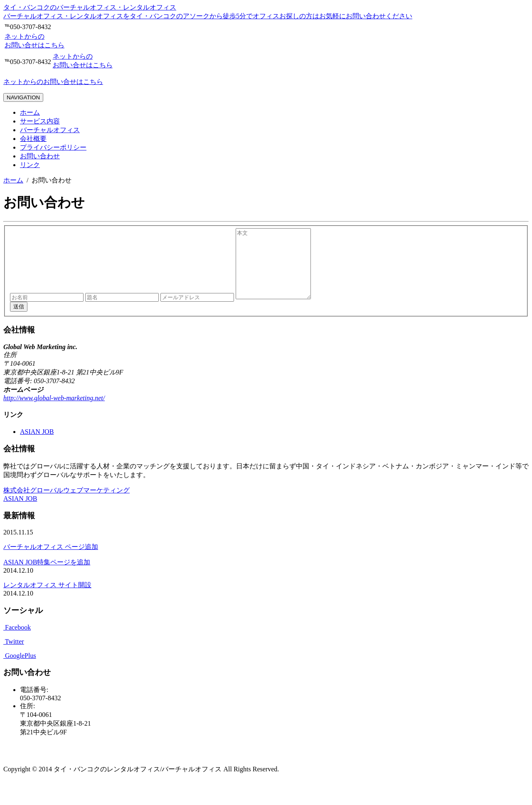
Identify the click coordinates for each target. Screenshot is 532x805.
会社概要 (33, 139)
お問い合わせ (40, 156)
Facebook (17, 641)
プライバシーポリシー (53, 147)
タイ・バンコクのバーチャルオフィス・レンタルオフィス (90, 7)
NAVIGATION (23, 97)
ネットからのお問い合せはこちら (53, 82)
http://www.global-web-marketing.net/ (54, 412)
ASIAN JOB (37, 445)
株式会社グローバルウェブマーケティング (66, 504)
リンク (30, 165)
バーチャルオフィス (50, 130)
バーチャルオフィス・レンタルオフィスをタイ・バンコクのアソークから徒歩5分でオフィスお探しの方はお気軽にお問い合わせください (208, 16)
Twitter (14, 655)
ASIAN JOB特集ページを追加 (47, 576)
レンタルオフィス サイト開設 (47, 599)
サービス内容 (40, 121)
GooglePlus (20, 669)
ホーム (30, 112)
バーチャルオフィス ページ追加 (51, 560)
